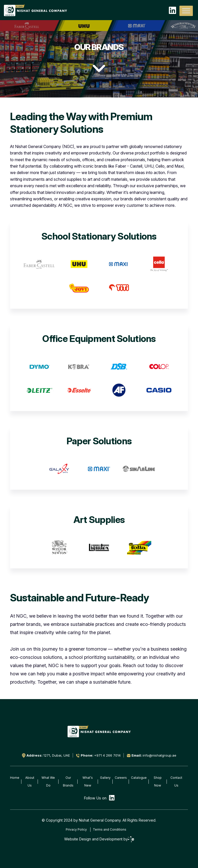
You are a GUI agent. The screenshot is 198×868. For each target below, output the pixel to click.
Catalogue (139, 778)
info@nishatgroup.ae (159, 755)
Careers (121, 778)
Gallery (105, 778)
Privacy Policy (76, 829)
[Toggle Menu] (186, 11)
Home (15, 778)
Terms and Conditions (110, 829)
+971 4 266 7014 (107, 755)
